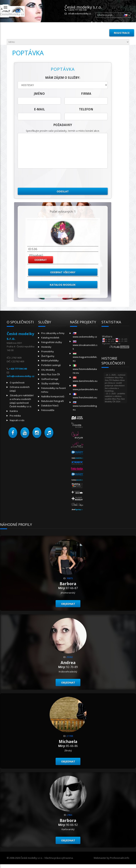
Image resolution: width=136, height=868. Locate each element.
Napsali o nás (17, 420)
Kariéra (14, 411)
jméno (39, 94)
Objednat (68, 604)
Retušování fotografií (53, 401)
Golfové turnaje (50, 379)
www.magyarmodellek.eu (85, 357)
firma (86, 94)
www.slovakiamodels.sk (85, 345)
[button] (13, 433)
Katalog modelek (63, 285)
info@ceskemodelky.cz (80, 14)
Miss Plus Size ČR (51, 374)
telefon (86, 109)
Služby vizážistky (50, 383)
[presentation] (45, 178)
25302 (70, 657)
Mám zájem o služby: (63, 78)
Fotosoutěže (48, 410)
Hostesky (46, 347)
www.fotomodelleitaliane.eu (85, 369)
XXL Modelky (48, 370)
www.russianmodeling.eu (85, 406)
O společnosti (17, 383)
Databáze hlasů (50, 405)
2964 (70, 815)
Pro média (15, 416)
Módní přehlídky (50, 360)
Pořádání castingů (51, 365)
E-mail (39, 109)
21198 (70, 736)
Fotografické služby (52, 342)
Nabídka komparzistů (53, 396)
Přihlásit (98, 33)
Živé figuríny (48, 356)
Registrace (122, 33)
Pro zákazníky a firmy (53, 333)
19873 (70, 578)
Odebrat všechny (63, 272)
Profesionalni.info (120, 858)
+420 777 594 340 (18, 369)
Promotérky (48, 351)
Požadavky (63, 125)
